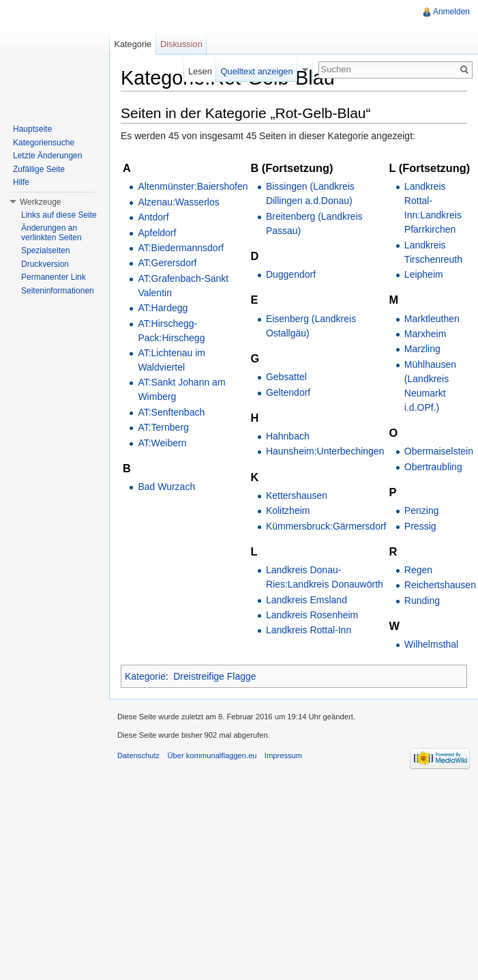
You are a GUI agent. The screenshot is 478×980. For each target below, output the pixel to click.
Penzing (422, 510)
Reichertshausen (440, 585)
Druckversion (45, 264)
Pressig (420, 526)
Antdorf (153, 217)
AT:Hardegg (163, 308)
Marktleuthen (432, 319)
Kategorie (145, 676)
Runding (422, 601)
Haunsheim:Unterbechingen (325, 451)
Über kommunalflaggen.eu (212, 755)
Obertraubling (433, 467)
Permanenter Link (54, 277)
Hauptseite (32, 129)
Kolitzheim (288, 510)
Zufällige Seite (39, 169)
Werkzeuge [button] (40, 202)
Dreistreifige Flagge (214, 676)
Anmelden (451, 12)
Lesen (200, 71)
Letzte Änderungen (47, 156)
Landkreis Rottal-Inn (309, 630)
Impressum (283, 755)
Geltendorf (288, 392)
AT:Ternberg (163, 427)
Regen (418, 570)
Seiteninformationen (58, 291)
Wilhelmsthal (431, 644)
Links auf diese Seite (59, 215)
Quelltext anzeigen (257, 71)
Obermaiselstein (439, 451)
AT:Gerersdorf (167, 263)
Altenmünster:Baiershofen (193, 186)
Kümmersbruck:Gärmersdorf (326, 526)
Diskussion (181, 44)
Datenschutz (138, 755)
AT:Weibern (162, 443)
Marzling (422, 349)
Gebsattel (286, 377)
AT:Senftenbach (171, 412)
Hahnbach (288, 436)
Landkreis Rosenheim (312, 615)
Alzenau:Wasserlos (178, 202)
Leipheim (424, 274)
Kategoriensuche (44, 143)
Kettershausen (297, 495)
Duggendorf (291, 274)
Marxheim (425, 334)
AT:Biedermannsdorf (181, 248)
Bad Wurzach (166, 487)
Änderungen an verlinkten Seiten (51, 233)
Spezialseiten (45, 250)
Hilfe (21, 182)
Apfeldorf (157, 233)
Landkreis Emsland (307, 600)
